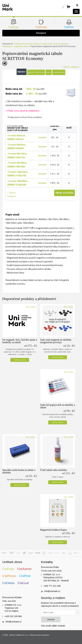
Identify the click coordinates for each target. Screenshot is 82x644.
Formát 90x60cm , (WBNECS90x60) (17, 146)
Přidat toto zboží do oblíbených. (23, 111)
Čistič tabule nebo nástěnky (54, 470)
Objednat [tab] (22, 72)
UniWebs (8, 583)
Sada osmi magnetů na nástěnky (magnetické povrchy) (56, 341)
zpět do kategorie (11, 194)
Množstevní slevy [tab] (36, 72)
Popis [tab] (49, 72)
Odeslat (51, 619)
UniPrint (25, 576)
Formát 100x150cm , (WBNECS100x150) (18, 174)
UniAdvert (24, 569)
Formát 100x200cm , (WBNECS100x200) (18, 183)
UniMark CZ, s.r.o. (22, 635)
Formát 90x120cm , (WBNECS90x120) (17, 155)
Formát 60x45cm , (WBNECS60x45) (17, 137)
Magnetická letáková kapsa (53, 530)
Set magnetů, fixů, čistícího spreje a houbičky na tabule (20, 341)
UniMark (17, 44)
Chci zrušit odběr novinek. (53, 626)
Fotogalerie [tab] (59, 72)
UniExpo (8, 569)
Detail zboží (20, 360)
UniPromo (9, 576)
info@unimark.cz (52, 591)
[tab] (71, 93)
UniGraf (23, 583)
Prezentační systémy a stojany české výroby (41, 44)
